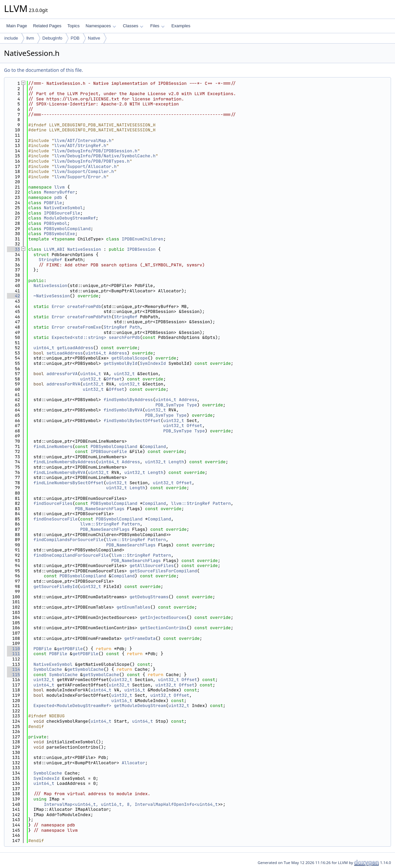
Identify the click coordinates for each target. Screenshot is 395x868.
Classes (133, 26)
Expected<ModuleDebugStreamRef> (73, 706)
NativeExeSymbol (63, 208)
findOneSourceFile (56, 519)
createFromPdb (84, 306)
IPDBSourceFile (62, 213)
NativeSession (84, 249)
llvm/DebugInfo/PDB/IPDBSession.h (96, 151)
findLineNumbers (53, 446)
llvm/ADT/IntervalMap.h (83, 141)
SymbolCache (48, 669)
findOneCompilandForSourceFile (71, 555)
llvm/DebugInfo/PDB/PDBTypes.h (92, 161)
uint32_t (124, 374)
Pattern (222, 503)
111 (13, 654)
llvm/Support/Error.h (80, 177)
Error (58, 306)
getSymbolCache (85, 669)
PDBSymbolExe (60, 234)
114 (13, 669)
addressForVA (62, 374)
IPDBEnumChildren (143, 239)
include (11, 38)
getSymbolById (120, 363)
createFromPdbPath (89, 317)
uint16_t (135, 690)
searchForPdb (124, 337)
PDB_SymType (170, 405)
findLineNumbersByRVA (60, 472)
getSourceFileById (56, 586)
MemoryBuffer (60, 192)
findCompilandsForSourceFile (69, 540)
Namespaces (101, 26)
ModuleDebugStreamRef (70, 218)
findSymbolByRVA (123, 410)
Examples (181, 26)
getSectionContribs (163, 628)
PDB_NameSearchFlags (99, 509)
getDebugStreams (149, 597)
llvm (30, 38)
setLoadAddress (65, 353)
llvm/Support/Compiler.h (84, 171)
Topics (73, 26)
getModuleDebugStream (140, 706)
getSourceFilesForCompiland (163, 571)
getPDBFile (70, 649)
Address (118, 353)
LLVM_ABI (54, 249)
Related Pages (47, 26)
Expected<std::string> (79, 337)
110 (13, 649)
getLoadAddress (75, 348)
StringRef (50, 260)
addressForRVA (63, 384)
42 (13, 296)
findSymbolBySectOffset (132, 421)
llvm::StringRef (191, 503)
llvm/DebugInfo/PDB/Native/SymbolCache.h (105, 156)
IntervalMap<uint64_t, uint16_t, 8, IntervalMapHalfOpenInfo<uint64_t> (132, 804)
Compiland (154, 446)
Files (157, 26)
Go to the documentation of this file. (43, 70)
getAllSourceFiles (152, 566)
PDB (75, 38)
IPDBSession (141, 249)
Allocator (133, 763)
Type (192, 405)
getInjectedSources (163, 617)
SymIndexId (153, 363)
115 (13, 675)
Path (135, 327)
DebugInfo (52, 38)
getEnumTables (133, 607)
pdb (58, 197)
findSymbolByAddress (128, 400)
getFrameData (140, 638)
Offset (114, 379)
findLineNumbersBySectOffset (69, 483)
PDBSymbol (56, 223)
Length (176, 462)
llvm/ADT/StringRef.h (80, 145)
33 (13, 249)
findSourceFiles (53, 503)
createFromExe (84, 327)
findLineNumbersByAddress (65, 462)
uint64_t (44, 348)
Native (94, 38)
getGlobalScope (130, 358)
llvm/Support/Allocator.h (85, 166)
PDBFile (53, 203)
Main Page (17, 26)
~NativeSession (52, 296)
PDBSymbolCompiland (67, 229)
